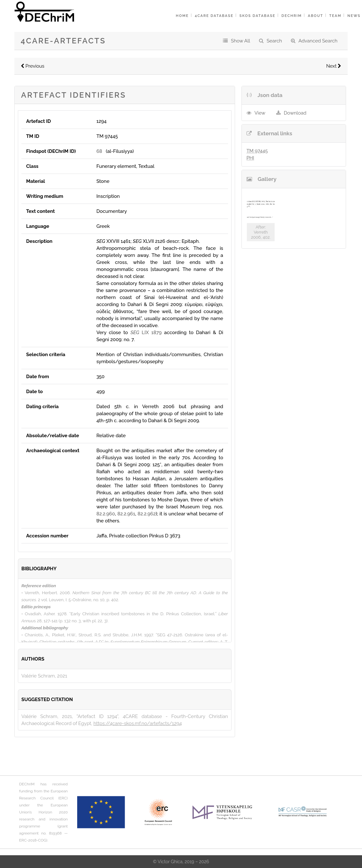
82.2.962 (147, 514)
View (260, 113)
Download (295, 113)
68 (99, 151)
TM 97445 (257, 151)
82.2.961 (126, 514)
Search (274, 41)
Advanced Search (318, 41)
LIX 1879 (146, 333)
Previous (33, 66)
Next (334, 66)
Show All (240, 41)
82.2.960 (106, 514)
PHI (250, 158)
